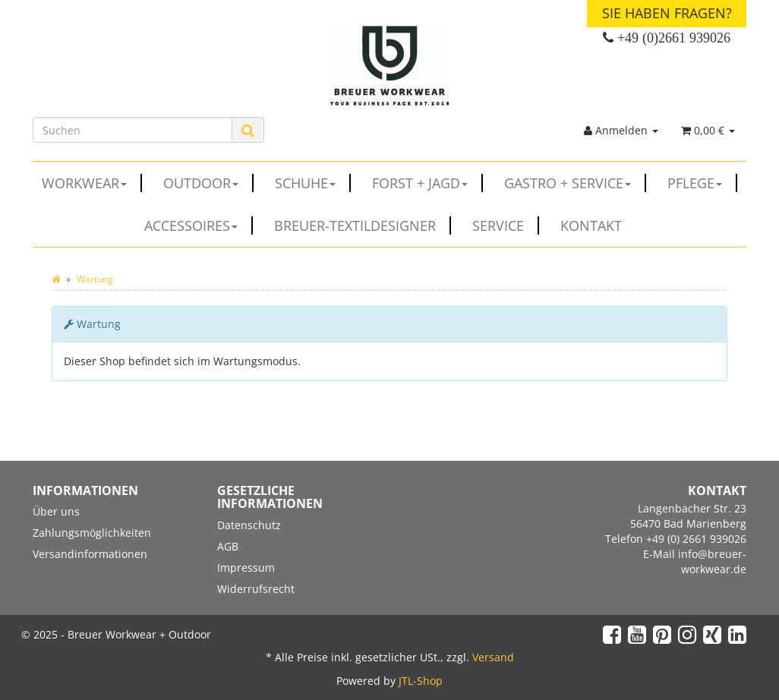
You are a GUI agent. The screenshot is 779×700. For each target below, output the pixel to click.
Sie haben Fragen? (667, 13)
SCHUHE (313, 183)
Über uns (56, 511)
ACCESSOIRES (199, 225)
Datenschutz (249, 525)
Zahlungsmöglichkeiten (92, 533)
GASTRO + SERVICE (575, 183)
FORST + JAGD (427, 183)
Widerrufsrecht (256, 589)
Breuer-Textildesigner (363, 225)
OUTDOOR (208, 183)
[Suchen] (132, 130)
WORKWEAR (92, 183)
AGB (228, 546)
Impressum (246, 568)
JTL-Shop (421, 681)
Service (506, 225)
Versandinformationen (90, 554)
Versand (493, 657)
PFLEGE (702, 183)
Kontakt (591, 225)
